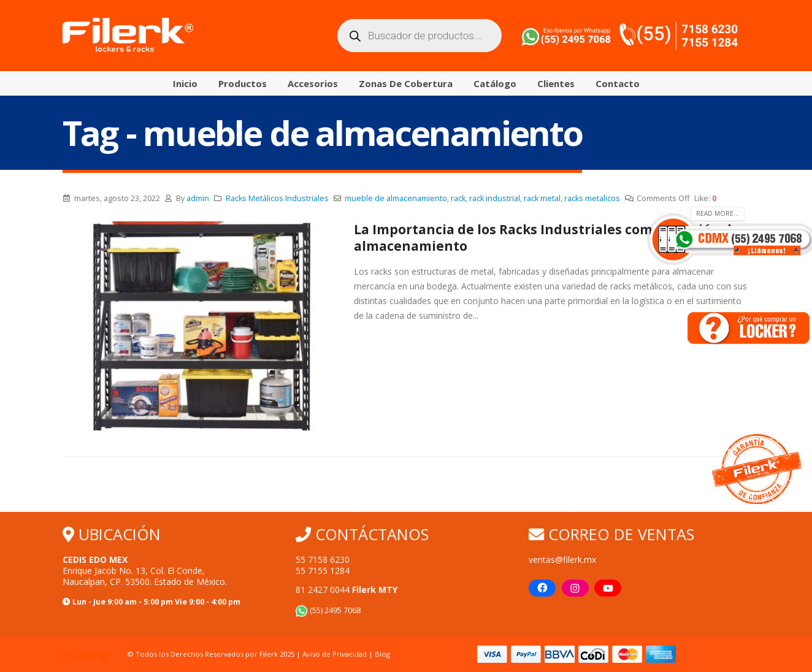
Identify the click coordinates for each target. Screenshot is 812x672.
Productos (243, 83)
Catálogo (495, 83)
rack (458, 198)
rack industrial (495, 198)
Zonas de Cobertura (406, 83)
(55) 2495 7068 (328, 610)
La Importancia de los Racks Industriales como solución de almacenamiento (547, 238)
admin (198, 198)
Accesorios (313, 83)
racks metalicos (592, 198)
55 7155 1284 (323, 571)
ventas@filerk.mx (562, 559)
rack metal (542, 198)
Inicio (185, 83)
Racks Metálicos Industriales (277, 198)
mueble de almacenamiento (396, 198)
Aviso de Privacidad (335, 654)
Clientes (556, 83)
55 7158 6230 (323, 559)
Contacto (618, 83)
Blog (382, 654)
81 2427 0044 (347, 590)
